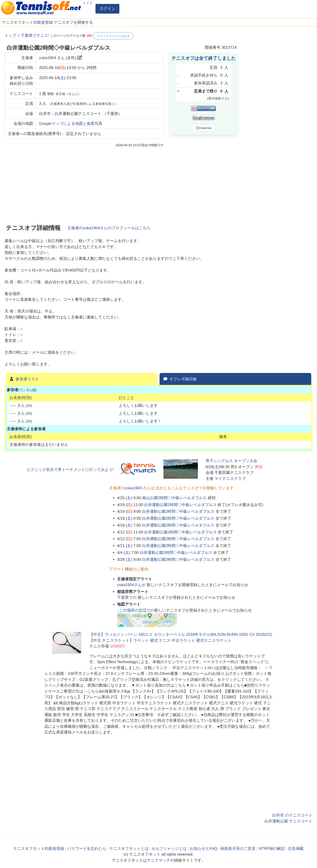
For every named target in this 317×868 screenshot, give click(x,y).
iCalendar (203, 128)
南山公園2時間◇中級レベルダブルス (174, 498)
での (127, 597)
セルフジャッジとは (169, 849)
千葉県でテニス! (35, 36)
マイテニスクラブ (230, 479)
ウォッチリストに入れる (113, 36)
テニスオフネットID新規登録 (27, 22)
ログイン (107, 9)
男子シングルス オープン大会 (232, 461)
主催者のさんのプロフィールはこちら (109, 228)
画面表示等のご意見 (238, 849)
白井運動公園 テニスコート (288, 821)
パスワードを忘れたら (87, 849)
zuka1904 (48, 58)
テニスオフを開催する (73, 22)
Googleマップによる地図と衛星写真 (71, 124)
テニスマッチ (159, 860)
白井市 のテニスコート (292, 815)
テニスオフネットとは (129, 849)
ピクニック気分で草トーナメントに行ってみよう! (70, 470)
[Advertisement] (278, 101)
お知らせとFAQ (203, 849)
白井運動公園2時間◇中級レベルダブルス (180, 505)
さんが (132, 585)
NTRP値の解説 (272, 849)
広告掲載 (296, 849)
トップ (87, 3)
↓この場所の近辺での (136, 610)
